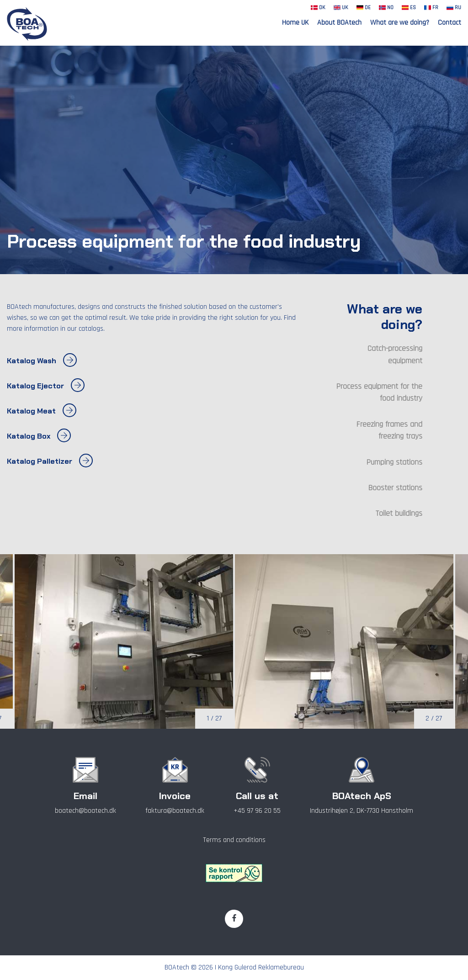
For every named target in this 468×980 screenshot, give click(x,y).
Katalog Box (39, 436)
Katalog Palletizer (50, 461)
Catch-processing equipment (395, 355)
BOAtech (177, 967)
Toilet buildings (399, 514)
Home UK (295, 23)
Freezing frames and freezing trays (389, 430)
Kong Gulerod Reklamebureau (261, 967)
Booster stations (395, 488)
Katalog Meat (42, 411)
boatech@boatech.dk (85, 811)
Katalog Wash (42, 361)
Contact (449, 23)
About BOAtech (339, 23)
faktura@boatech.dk (175, 811)
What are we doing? (400, 23)
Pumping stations (394, 462)
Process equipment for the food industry (379, 392)
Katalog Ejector (46, 386)
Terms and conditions (234, 840)
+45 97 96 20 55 (257, 811)
